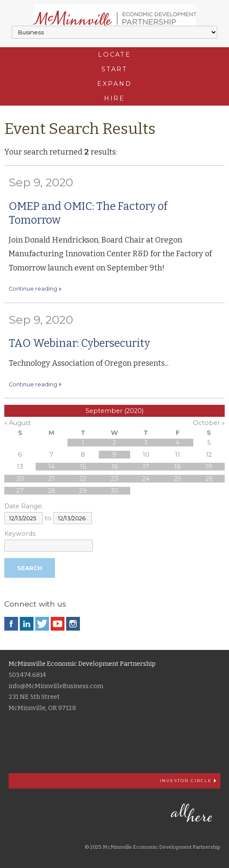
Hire (115, 98)
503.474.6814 (27, 675)
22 (83, 479)
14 (51, 467)
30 (114, 491)
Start (114, 69)
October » (209, 423)
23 (114, 479)
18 (177, 467)
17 (146, 467)
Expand (114, 84)
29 (83, 491)
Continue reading (33, 289)
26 (209, 479)
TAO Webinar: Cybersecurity (79, 343)
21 (52, 479)
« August (18, 423)
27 (20, 491)
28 (52, 491)
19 (209, 467)
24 (146, 479)
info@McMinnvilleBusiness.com (56, 686)
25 (177, 479)
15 (83, 467)
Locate (114, 55)
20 (20, 479)
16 (114, 467)
